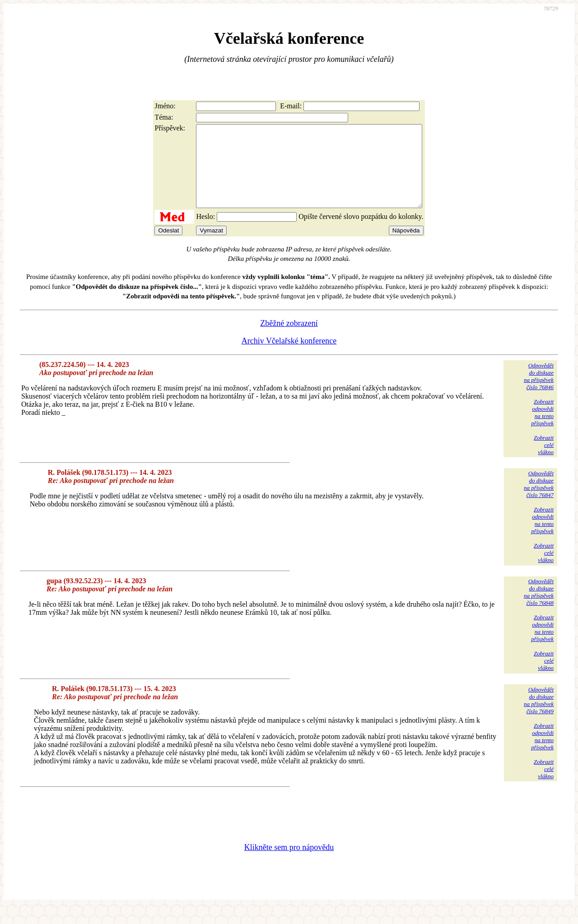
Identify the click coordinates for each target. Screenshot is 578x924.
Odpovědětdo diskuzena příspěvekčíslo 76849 (539, 717)
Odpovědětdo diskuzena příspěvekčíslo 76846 (539, 392)
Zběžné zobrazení (289, 339)
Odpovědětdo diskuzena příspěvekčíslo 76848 (539, 608)
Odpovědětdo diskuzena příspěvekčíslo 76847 (539, 500)
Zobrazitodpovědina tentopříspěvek (542, 429)
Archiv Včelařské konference (289, 357)
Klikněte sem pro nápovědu (289, 864)
